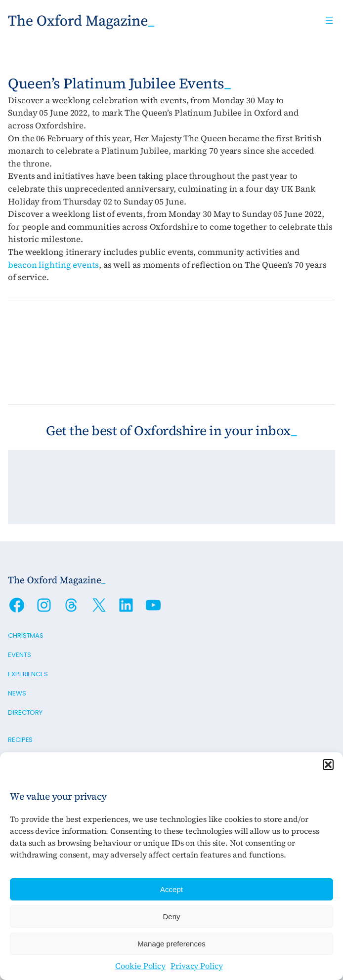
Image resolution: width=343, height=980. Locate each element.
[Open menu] (329, 20)
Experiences (28, 674)
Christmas (26, 635)
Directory (25, 713)
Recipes (20, 740)
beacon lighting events (53, 265)
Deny (171, 917)
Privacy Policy (197, 966)
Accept (171, 889)
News (17, 693)
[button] (328, 765)
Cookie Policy (140, 966)
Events (19, 655)
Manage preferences (171, 944)
